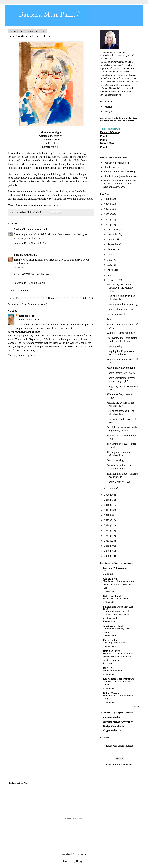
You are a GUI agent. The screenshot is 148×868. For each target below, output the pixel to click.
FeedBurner (127, 765)
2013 (107, 530)
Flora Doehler (111, 640)
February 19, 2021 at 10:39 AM (30, 243)
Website (108, 107)
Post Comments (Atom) (35, 304)
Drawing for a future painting (122, 304)
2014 (107, 525)
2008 (107, 556)
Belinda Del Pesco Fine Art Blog (118, 608)
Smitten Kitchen (112, 718)
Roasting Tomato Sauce (115, 643)
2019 (107, 500)
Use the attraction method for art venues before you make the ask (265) (119, 584)
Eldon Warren (111, 693)
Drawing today (115, 346)
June (110, 260)
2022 (107, 219)
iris (105, 571)
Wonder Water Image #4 (116, 163)
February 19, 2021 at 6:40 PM (29, 283)
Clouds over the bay (114, 167)
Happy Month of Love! (119, 482)
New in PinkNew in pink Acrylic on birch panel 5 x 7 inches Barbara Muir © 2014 (121, 184)
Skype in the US (112, 730)
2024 (107, 209)
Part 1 (104, 136)
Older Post (87, 298)
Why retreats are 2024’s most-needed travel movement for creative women (118, 657)
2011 (107, 541)
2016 (107, 515)
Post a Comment (20, 290)
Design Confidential (114, 726)
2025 (107, 204)
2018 (107, 505)
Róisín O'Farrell (112, 651)
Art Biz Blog (110, 579)
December (113, 229)
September (113, 244)
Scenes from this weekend (116, 599)
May (110, 265)
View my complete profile (22, 355)
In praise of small (116, 314)
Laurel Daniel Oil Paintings (118, 679)
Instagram (109, 111)
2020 (107, 495)
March (111, 275)
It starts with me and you (120, 309)
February (112, 280)
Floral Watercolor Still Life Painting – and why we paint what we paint (117, 615)
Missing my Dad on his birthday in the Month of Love (121, 288)
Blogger (80, 861)
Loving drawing (115, 460)
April (110, 270)
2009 (107, 551)
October (112, 239)
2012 (107, 536)
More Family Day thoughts (121, 368)
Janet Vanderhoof (113, 626)
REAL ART (109, 668)
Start (109, 319)
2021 (107, 225)
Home (51, 298)
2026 (107, 199)
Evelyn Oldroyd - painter (28, 229)
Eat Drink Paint (112, 596)
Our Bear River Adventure (118, 722)
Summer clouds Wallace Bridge (120, 172)
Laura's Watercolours (115, 568)
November (113, 234)
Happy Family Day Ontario (121, 373)
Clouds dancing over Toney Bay (120, 176)
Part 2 (104, 140)
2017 (107, 510)
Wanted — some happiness (121, 333)
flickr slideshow (80, 854)
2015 (107, 520)
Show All (135, 706)
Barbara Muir (22, 255)
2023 (107, 214)
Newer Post (15, 298)
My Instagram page (113, 671)
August (112, 249)
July (110, 254)
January (112, 488)
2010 (107, 546)
